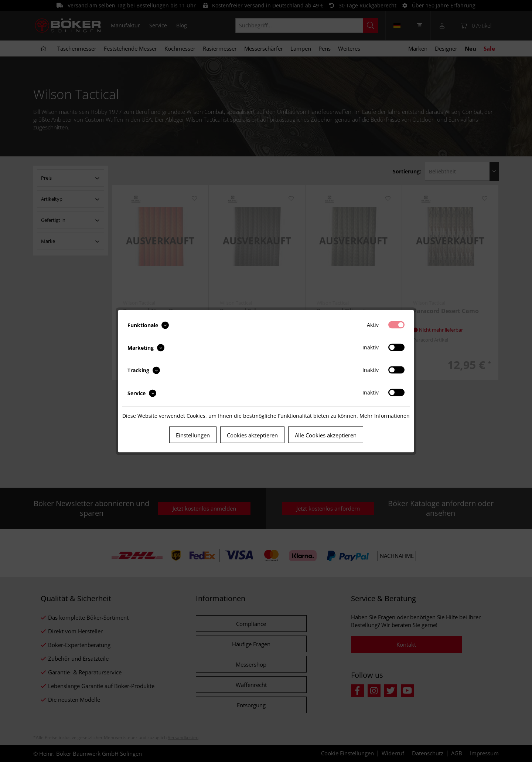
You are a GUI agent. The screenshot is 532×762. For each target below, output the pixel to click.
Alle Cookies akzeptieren (326, 435)
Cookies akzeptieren (252, 435)
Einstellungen (193, 435)
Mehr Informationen (385, 415)
